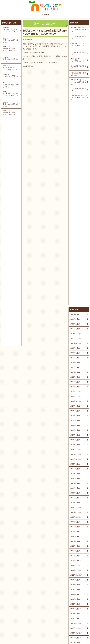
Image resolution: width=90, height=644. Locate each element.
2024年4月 (75, 228)
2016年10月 (76, 541)
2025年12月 (76, 131)
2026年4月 (75, 112)
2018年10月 (76, 503)
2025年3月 (75, 174)
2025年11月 (76, 136)
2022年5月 (75, 339)
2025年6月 (75, 160)
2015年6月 (75, 580)
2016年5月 (75, 551)
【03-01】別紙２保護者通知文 (34, 53)
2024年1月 (75, 242)
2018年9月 (75, 508)
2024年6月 (75, 218)
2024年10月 (76, 199)
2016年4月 (75, 556)
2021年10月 (76, 372)
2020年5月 (75, 455)
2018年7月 (75, 517)
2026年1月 (75, 126)
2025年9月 (75, 146)
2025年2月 (75, 179)
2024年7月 (75, 213)
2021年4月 (75, 401)
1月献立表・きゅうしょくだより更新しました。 (79, 98)
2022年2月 (75, 353)
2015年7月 (75, 575)
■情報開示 (74, 619)
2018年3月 (75, 527)
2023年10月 (76, 257)
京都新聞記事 (28, 66)
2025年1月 (75, 184)
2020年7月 (75, 445)
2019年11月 (76, 484)
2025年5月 (75, 165)
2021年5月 (75, 397)
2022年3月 (75, 348)
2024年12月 (76, 189)
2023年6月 (75, 276)
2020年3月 (75, 464)
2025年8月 (75, 150)
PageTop (84, 635)
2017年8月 (75, 537)
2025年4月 (75, 170)
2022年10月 (76, 315)
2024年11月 (76, 194)
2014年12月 (76, 585)
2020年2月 (75, 469)
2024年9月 (75, 203)
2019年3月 (75, 498)
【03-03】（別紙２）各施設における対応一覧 (40, 63)
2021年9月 (75, 377)
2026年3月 (75, 117)
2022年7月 (75, 329)
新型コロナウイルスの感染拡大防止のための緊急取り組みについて (45, 32)
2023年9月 (75, 261)
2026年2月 (75, 121)
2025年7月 (75, 155)
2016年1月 (75, 561)
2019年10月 (76, 488)
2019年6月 (75, 493)
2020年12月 (76, 421)
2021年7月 (75, 387)
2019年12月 (76, 479)
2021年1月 (75, 416)
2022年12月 (76, 305)
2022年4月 (75, 343)
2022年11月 (76, 310)
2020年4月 (75, 459)
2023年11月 (76, 252)
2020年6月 (75, 450)
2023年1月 (75, 300)
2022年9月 (75, 319)
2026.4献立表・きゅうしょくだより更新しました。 (78, 30)
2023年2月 (75, 295)
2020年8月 (75, 440)
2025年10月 (76, 141)
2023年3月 (75, 290)
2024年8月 (75, 208)
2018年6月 (75, 522)
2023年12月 (76, 247)
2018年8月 (75, 512)
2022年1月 (76, 358)
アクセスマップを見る (79, 624)
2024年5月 (75, 223)
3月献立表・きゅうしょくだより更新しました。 (79, 45)
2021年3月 (76, 406)
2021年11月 (76, 368)
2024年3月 (75, 232)
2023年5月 (75, 281)
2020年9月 (76, 435)
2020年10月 (76, 430)
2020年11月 (76, 426)
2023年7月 (75, 271)
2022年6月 (75, 334)
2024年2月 (75, 237)
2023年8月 (75, 266)
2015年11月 (76, 566)
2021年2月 (75, 411)
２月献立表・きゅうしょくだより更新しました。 (78, 82)
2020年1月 (75, 474)
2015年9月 (75, 570)
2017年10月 (76, 532)
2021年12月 (76, 363)
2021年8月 (75, 382)
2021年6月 (76, 392)
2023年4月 (75, 286)
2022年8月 (75, 324)
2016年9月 (75, 546)
